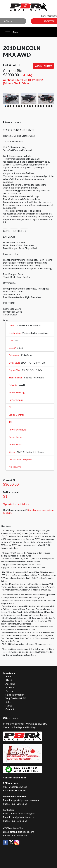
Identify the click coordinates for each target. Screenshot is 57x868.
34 (46, 106)
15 (44, 105)
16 (46, 105)
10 (30, 105)
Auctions (10, 684)
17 (49, 105)
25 (22, 106)
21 (11, 106)
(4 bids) (27, 75)
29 (33, 106)
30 (35, 106)
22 (14, 106)
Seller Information (15, 695)
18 (52, 105)
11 (33, 105)
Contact (10, 709)
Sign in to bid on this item (16, 504)
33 (44, 106)
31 (38, 106)
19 (5, 106)
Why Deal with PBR (16, 698)
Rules (8, 702)
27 (27, 106)
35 (49, 106)
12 (35, 105)
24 (19, 106)
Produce (10, 687)
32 (41, 106)
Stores (9, 705)
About (9, 680)
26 (24, 106)
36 (52, 106)
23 (16, 106)
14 (41, 105)
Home (9, 676)
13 (38, 105)
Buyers (9, 691)
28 (30, 106)
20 (8, 106)
